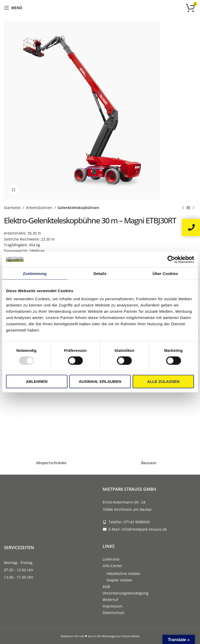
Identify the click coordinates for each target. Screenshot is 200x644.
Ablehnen (37, 381)
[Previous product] (183, 208)
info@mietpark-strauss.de (144, 529)
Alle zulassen (163, 381)
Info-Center (113, 566)
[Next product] (193, 208)
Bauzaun (149, 463)
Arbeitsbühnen (39, 208)
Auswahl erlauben (100, 381)
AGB (106, 587)
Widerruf (110, 600)
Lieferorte (111, 559)
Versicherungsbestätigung (126, 593)
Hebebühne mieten (123, 574)
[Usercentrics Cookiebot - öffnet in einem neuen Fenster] (171, 259)
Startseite (12, 208)
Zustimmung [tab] (35, 273)
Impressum (113, 606)
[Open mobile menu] (13, 8)
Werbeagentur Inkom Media (121, 636)
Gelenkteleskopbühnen (79, 208)
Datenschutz (114, 613)
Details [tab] (100, 273)
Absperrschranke (51, 463)
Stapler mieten (119, 580)
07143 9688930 (137, 522)
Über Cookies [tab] (165, 273)
